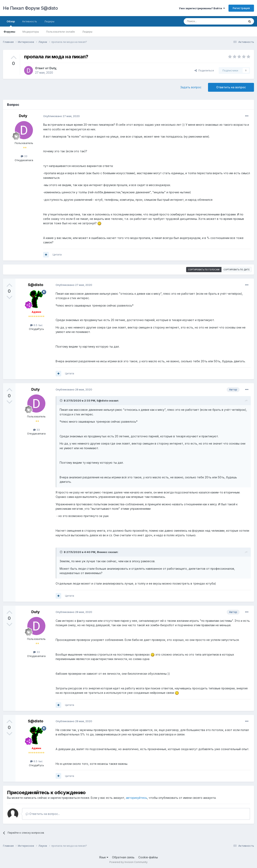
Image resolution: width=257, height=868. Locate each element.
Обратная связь (123, 857)
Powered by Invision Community (128, 862)
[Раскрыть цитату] (61, 401)
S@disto (36, 285)
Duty (53, 68)
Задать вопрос (191, 87)
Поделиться (204, 70)
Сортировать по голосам (204, 270)
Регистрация (241, 8)
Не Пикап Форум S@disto (30, 8)
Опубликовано (61, 116)
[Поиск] (205, 21)
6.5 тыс (36, 325)
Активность (30, 21)
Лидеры (87, 32)
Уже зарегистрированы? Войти (202, 8)
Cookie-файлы (148, 857)
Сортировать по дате (237, 270)
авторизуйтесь (137, 798)
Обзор (11, 23)
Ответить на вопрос (231, 87)
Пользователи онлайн (61, 32)
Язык (104, 857)
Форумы (9, 32)
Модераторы (31, 32)
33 (24, 156)
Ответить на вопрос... (43, 814)
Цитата (57, 254)
